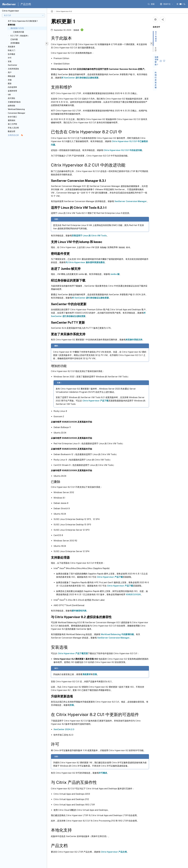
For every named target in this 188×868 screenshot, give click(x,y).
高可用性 (11, 98)
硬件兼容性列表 (79, 611)
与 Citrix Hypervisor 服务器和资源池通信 (85, 262)
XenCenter (12, 65)
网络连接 (11, 76)
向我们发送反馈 (156, 80)
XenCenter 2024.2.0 (64, 729)
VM (9, 95)
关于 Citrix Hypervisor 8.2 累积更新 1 (23, 21)
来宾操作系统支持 (134, 340)
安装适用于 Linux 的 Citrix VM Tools (89, 236)
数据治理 (11, 131)
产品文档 (26, 4)
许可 (10, 58)
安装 (10, 61)
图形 (10, 84)
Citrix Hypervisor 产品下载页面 (73, 653)
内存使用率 (12, 87)
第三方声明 (12, 124)
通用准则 (11, 120)
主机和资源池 (13, 69)
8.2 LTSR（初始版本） (20, 36)
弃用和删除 (15, 43)
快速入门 (11, 50)
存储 (10, 80)
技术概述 (11, 54)
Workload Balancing (16, 109)
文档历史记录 (15, 135)
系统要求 (11, 47)
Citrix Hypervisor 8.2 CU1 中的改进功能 (123, 150)
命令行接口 (12, 117)
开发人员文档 (13, 128)
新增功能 (11, 25)
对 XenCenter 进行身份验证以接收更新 (80, 78)
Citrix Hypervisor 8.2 (64, 11)
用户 (10, 72)
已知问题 (14, 39)
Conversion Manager (17, 113)
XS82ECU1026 (133, 594)
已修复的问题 (19, 32)
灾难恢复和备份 (14, 102)
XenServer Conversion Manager (131, 201)
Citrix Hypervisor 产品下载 (96, 401)
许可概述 (103, 773)
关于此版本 (156, 38)
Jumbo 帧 (115, 274)
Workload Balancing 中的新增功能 (117, 634)
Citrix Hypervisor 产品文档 (114, 852)
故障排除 (11, 106)
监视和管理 (12, 91)
